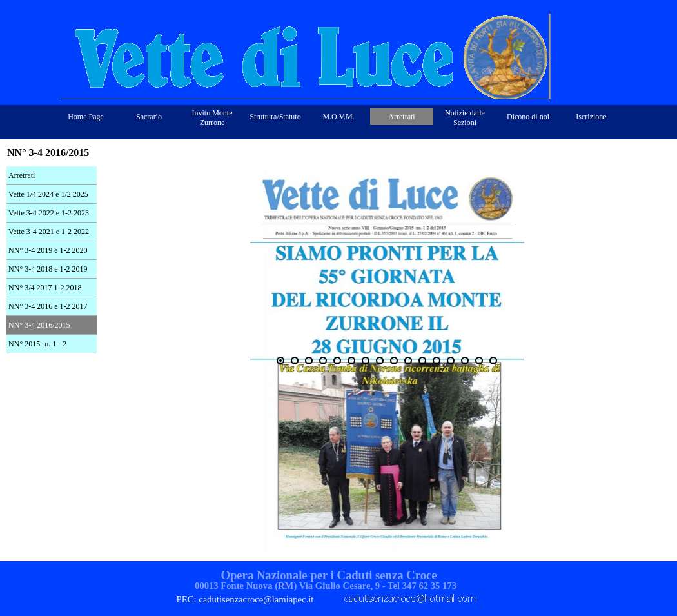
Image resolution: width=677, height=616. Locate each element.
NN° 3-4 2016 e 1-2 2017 (48, 306)
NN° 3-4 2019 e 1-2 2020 (48, 250)
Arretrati (22, 175)
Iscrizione (591, 117)
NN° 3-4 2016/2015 (39, 325)
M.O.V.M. (338, 117)
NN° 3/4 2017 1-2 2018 (45, 288)
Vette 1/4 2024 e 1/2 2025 (48, 194)
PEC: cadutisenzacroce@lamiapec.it (245, 599)
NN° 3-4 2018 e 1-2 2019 (48, 269)
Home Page (86, 117)
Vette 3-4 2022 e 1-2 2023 (49, 213)
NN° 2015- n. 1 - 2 (37, 344)
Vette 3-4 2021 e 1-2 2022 (49, 232)
